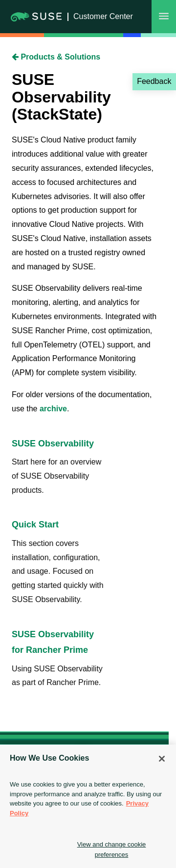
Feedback (154, 81)
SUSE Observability (53, 444)
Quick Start (35, 525)
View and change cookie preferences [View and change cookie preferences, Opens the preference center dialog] (112, 849)
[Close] (162, 759)
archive (53, 409)
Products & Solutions (56, 57)
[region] (88, 806)
